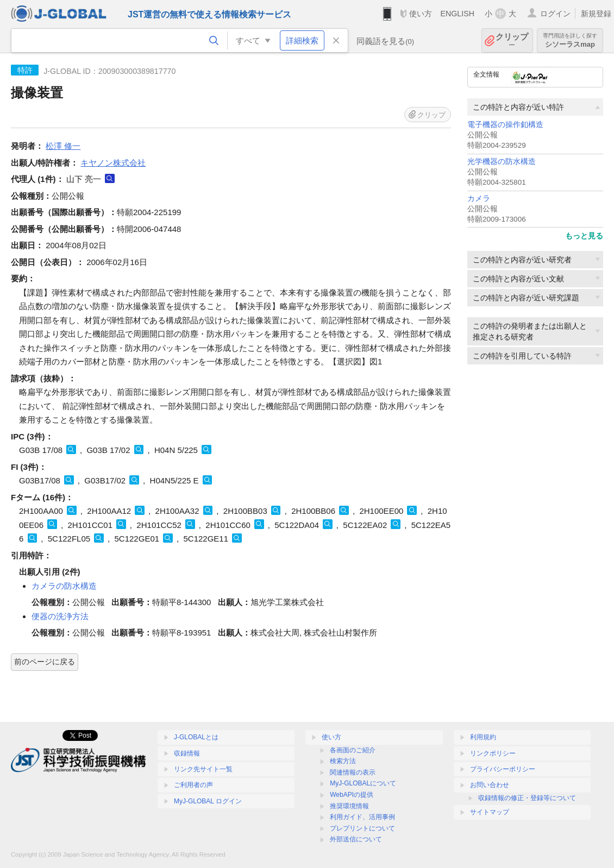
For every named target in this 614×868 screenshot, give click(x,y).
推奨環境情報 (349, 806)
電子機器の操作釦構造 (505, 125)
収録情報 (187, 753)
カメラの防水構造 (64, 586)
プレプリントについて (362, 828)
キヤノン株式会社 (113, 163)
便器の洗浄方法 (60, 616)
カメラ (479, 199)
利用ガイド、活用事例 (362, 817)
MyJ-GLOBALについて (363, 783)
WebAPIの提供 (352, 795)
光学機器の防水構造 (502, 162)
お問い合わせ (490, 785)
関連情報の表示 (353, 772)
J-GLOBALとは (196, 737)
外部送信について (356, 839)
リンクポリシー (493, 753)
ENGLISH (457, 14)
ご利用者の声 (193, 785)
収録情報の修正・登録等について (527, 798)
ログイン (555, 14)
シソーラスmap (570, 40)
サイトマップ (490, 812)
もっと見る (584, 236)
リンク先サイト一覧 (203, 769)
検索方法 (343, 761)
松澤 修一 (63, 146)
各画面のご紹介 (353, 750)
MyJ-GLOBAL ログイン (208, 801)
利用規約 (483, 737)
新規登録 (596, 14)
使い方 (421, 14)
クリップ (512, 40)
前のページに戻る (45, 662)
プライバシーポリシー (503, 769)
